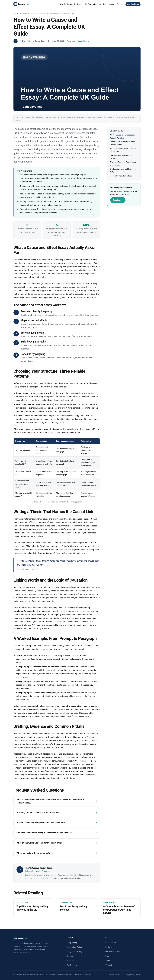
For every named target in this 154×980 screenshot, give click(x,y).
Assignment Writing (74, 952)
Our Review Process (93, 4)
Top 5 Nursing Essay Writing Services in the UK (32, 908)
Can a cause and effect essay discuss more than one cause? (44, 833)
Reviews (78, 4)
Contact (120, 4)
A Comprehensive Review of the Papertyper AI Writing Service (119, 910)
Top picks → (118, 200)
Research (70, 956)
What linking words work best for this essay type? (39, 843)
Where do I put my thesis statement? (33, 853)
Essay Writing (25, 13)
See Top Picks (133, 4)
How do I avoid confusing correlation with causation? (41, 823)
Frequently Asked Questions (121, 176)
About (112, 4)
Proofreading (72, 965)
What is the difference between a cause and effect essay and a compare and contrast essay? (51, 801)
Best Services (66, 4)
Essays (21, 4)
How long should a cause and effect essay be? (38, 812)
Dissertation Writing (74, 947)
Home (16, 13)
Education (70, 960)
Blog (105, 4)
